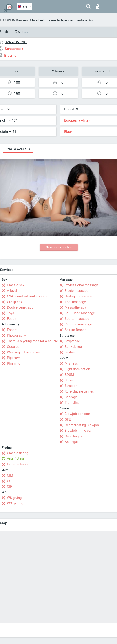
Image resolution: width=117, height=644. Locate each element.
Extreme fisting (18, 464)
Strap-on (71, 386)
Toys (11, 313)
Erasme (51, 20)
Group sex (14, 302)
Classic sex (16, 285)
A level (12, 291)
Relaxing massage (78, 324)
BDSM (69, 375)
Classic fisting (18, 453)
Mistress (71, 363)
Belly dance (73, 347)
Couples (13, 347)
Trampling (72, 403)
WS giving (14, 498)
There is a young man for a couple (32, 341)
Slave (69, 380)
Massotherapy (75, 307)
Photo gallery (18, 149)
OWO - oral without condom (28, 296)
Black (68, 132)
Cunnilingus (73, 436)
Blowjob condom (77, 414)
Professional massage (82, 285)
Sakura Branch (75, 330)
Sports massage (77, 319)
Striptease (72, 341)
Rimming (14, 363)
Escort (12, 330)
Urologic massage (78, 296)
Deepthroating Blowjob (82, 425)
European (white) (77, 120)
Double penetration (21, 307)
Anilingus (72, 442)
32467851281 (16, 42)
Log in (98, 6)
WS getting (15, 503)
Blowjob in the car (78, 431)
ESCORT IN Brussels (14, 20)
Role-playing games (79, 391)
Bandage (71, 397)
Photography (16, 335)
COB (10, 481)
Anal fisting (15, 459)
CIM (10, 475)
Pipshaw (13, 358)
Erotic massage (76, 291)
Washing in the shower (24, 352)
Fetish (12, 319)
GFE (68, 419)
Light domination (77, 369)
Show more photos (58, 247)
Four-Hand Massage (80, 313)
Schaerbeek (37, 20)
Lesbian (71, 352)
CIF (9, 487)
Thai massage (75, 302)
